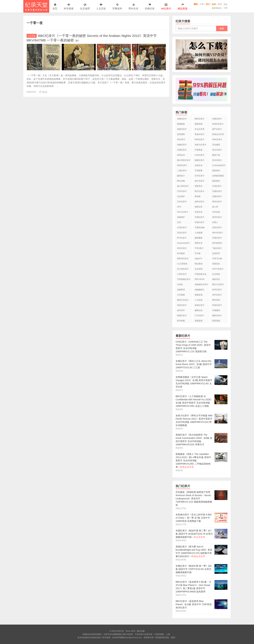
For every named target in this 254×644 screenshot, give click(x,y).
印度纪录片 (217, 238)
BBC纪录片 (200, 119)
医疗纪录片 (200, 191)
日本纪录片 (182, 202)
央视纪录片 (217, 119)
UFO (179, 207)
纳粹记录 (199, 207)
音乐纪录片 (217, 160)
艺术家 (198, 253)
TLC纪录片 (199, 316)
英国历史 (216, 264)
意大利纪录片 (183, 269)
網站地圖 (141, 631)
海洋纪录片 (217, 217)
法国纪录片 (182, 150)
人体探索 (199, 233)
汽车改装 (216, 212)
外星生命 (199, 212)
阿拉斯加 (199, 264)
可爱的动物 (200, 228)
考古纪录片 (217, 150)
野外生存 (133, 7)
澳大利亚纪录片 (184, 160)
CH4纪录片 (200, 155)
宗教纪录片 (217, 196)
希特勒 (198, 196)
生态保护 (181, 196)
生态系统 (216, 274)
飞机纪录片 (217, 248)
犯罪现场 (216, 321)
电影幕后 (216, 171)
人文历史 (101, 7)
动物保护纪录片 (202, 284)
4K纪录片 (181, 139)
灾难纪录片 (217, 191)
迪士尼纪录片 (183, 186)
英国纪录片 (182, 129)
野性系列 (216, 300)
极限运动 (199, 310)
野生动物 (181, 181)
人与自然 (199, 300)
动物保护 (181, 217)
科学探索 (69, 7)
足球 (179, 222)
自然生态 (199, 165)
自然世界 (216, 253)
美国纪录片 (182, 119)
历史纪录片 (182, 233)
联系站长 (217, 8)
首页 (55, 7)
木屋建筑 (216, 310)
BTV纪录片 (182, 238)
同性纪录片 (217, 202)
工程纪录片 (182, 274)
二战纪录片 (182, 171)
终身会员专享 (218, 134)
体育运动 (181, 155)
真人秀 (215, 207)
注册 (225, 8)
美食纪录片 (200, 134)
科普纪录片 (200, 222)
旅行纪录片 (200, 181)
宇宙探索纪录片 (184, 279)
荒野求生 (199, 186)
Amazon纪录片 (184, 243)
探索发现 (199, 295)
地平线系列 (217, 243)
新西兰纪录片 (183, 300)
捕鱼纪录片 (217, 316)
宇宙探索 (199, 171)
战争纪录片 (200, 202)
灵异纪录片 (217, 228)
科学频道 (181, 253)
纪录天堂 (36, 6)
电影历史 (216, 279)
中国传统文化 (201, 274)
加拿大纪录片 (201, 145)
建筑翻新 (199, 238)
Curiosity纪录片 (219, 165)
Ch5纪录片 (217, 186)
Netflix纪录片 (218, 124)
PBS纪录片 (200, 139)
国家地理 (199, 124)
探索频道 (181, 124)
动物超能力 (200, 290)
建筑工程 (216, 155)
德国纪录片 (200, 160)
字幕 (202, 4)
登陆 (225, 4)
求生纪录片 (182, 248)
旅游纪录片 (200, 305)
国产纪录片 (217, 129)
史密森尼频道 (218, 176)
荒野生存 (199, 243)
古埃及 (180, 284)
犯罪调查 (181, 134)
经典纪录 (150, 7)
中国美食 (199, 150)
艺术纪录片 (200, 176)
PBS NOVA (200, 279)
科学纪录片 (217, 290)
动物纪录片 (182, 145)
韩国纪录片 (182, 316)
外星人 (215, 222)
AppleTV (198, 259)
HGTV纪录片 (218, 269)
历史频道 (216, 145)
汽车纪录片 (182, 191)
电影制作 (216, 181)
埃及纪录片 (182, 305)
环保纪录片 (217, 305)
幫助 (220, 4)
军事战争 (117, 7)
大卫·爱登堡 (182, 264)
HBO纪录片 (182, 165)
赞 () (43, 92)
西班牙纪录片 (183, 259)
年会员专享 (200, 129)
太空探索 (181, 295)
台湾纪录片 (182, 228)
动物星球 (181, 290)
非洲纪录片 (200, 217)
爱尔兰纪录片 (218, 284)
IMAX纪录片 (217, 233)
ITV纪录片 (199, 248)
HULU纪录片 (183, 212)
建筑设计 (181, 176)
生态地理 (85, 7)
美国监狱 (199, 321)
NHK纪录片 (217, 139)
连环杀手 (181, 310)
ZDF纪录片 (217, 295)
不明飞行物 (217, 259)
